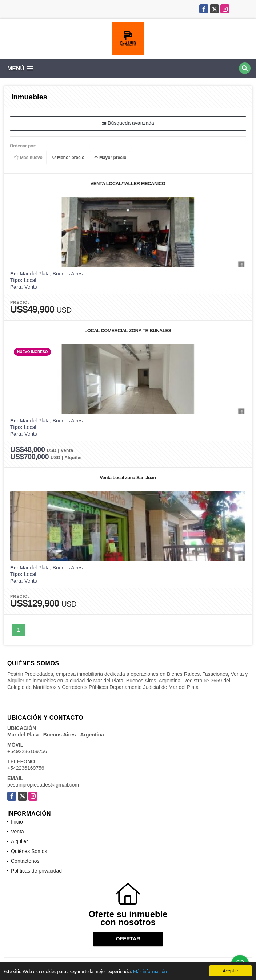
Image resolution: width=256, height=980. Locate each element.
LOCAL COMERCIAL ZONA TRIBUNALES (128, 330)
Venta (17, 832)
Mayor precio (110, 158)
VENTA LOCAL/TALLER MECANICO (128, 183)
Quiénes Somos (29, 851)
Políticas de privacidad (36, 871)
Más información (150, 972)
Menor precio (68, 158)
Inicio (17, 822)
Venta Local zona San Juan (128, 477)
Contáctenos (25, 861)
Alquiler (19, 841)
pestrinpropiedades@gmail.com (43, 785)
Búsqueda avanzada (128, 123)
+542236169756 (26, 768)
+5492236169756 (27, 751)
